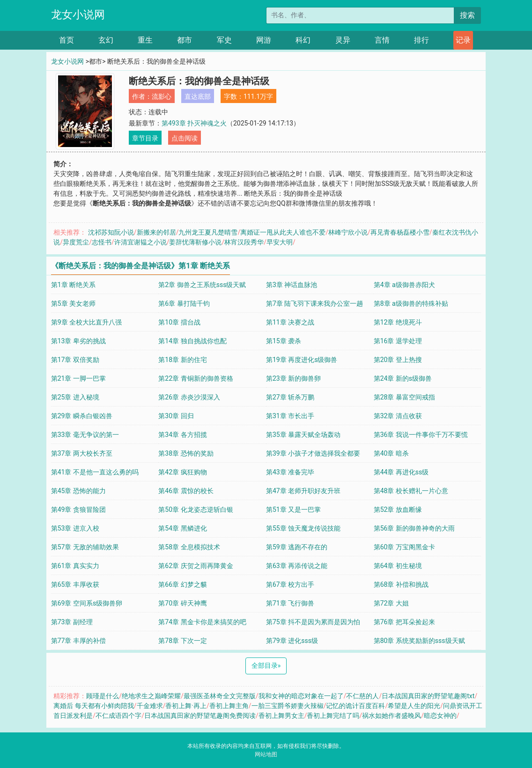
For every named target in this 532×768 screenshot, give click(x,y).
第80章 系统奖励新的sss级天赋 (419, 641)
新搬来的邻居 (156, 232)
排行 (421, 40)
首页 (66, 40)
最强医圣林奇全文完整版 (220, 696)
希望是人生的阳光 (414, 706)
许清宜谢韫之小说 (140, 242)
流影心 (162, 96)
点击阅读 (185, 138)
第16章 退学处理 (398, 341)
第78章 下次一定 (182, 641)
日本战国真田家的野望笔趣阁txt (428, 696)
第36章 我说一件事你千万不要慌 (421, 435)
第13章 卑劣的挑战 (78, 341)
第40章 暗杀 (391, 453)
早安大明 (280, 242)
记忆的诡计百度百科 (355, 706)
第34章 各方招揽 (182, 435)
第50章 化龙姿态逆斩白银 (196, 510)
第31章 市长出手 (290, 416)
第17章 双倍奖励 (75, 360)
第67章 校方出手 (290, 584)
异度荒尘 (76, 242)
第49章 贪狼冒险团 (78, 510)
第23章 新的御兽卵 (293, 378)
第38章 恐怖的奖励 (186, 453)
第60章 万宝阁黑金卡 (404, 547)
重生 (145, 40)
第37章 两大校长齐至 (82, 453)
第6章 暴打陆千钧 (184, 303)
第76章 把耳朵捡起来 (404, 622)
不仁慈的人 (362, 696)
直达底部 (198, 96)
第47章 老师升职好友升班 (303, 491)
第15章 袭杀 (284, 341)
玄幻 (106, 40)
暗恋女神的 (440, 716)
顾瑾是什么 (103, 696)
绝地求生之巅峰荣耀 (151, 696)
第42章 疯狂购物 (182, 472)
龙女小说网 (78, 15)
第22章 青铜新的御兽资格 (196, 378)
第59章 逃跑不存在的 (297, 547)
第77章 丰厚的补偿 (78, 641)
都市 (185, 40)
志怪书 (102, 242)
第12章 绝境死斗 (398, 322)
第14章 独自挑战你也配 (192, 341)
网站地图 (266, 754)
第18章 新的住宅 (182, 360)
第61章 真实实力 (75, 566)
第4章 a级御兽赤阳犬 (404, 285)
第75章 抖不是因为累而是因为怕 (313, 622)
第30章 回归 (176, 416)
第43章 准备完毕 (290, 472)
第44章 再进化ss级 (401, 472)
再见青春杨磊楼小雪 (400, 232)
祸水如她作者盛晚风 (392, 716)
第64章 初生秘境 (398, 566)
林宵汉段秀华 (244, 242)
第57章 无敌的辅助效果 (85, 547)
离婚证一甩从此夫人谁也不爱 (283, 232)
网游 (264, 40)
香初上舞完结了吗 (333, 716)
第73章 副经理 (72, 622)
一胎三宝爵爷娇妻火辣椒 (288, 706)
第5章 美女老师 (73, 303)
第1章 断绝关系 (73, 285)
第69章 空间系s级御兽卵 (87, 603)
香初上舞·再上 (186, 706)
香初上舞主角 (229, 706)
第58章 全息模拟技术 (189, 547)
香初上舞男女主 (281, 716)
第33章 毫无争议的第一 (85, 435)
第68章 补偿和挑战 (401, 584)
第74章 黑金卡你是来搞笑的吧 (202, 622)
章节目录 (145, 138)
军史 (224, 40)
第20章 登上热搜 (398, 360)
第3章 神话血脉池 (292, 285)
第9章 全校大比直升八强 (86, 322)
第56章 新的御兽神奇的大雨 (414, 528)
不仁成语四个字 (118, 716)
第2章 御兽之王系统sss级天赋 (202, 285)
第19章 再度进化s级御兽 (302, 360)
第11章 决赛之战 (290, 322)
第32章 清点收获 (398, 416)
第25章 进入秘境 (75, 397)
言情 (382, 40)
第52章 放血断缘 (398, 510)
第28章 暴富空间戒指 (404, 397)
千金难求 (150, 706)
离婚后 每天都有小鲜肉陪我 (93, 706)
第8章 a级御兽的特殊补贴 (411, 303)
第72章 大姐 (391, 603)
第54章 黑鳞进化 (182, 528)
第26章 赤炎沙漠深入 (189, 397)
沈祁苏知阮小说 (111, 232)
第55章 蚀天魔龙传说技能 (303, 528)
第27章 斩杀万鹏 (290, 397)
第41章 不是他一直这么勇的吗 (95, 472)
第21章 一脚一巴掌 (78, 378)
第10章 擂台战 (179, 322)
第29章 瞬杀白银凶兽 (82, 416)
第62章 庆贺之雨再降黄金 (196, 566)
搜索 (467, 15)
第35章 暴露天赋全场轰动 (303, 435)
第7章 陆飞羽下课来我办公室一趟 (314, 303)
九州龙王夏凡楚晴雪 (208, 232)
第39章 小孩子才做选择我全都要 (313, 453)
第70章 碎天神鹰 (182, 603)
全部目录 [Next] (266, 665)
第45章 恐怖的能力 (78, 491)
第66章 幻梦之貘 (182, 584)
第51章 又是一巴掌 (293, 510)
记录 (463, 40)
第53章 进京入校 (75, 528)
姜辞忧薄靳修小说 (195, 242)
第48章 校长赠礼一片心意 (411, 491)
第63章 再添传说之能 (297, 566)
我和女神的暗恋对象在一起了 (301, 696)
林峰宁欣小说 (348, 232)
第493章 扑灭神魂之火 (194, 123)
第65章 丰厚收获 (75, 584)
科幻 (303, 40)
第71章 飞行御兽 (290, 603)
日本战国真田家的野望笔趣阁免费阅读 (200, 716)
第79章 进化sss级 (292, 641)
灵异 (343, 40)
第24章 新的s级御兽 (403, 378)
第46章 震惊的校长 (186, 491)
